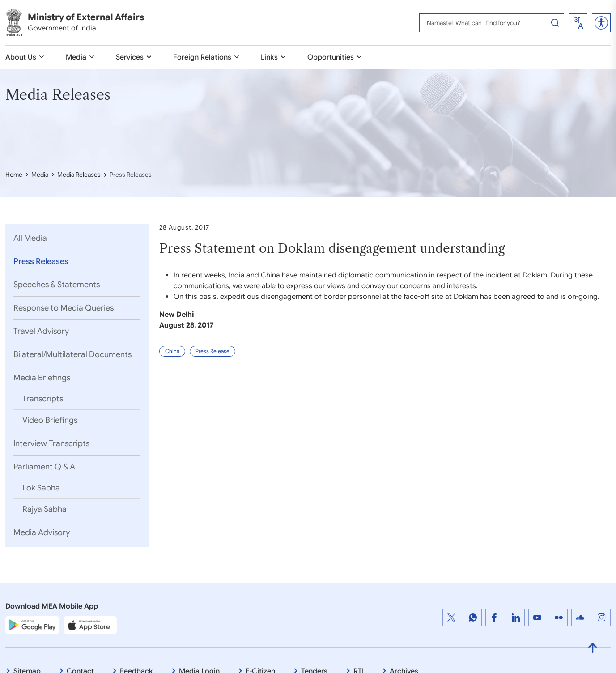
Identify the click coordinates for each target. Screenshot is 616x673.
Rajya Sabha (45, 510)
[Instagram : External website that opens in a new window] (602, 619)
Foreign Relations (202, 57)
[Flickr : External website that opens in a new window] (559, 619)
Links (269, 57)
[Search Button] (555, 23)
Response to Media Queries (64, 309)
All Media (31, 239)
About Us (21, 57)
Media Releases (79, 175)
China (172, 366)
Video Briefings (51, 421)
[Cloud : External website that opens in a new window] (580, 619)
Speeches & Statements (57, 285)
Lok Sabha (42, 489)
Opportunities (331, 57)
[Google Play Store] (32, 626)
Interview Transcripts (52, 444)
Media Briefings (43, 379)
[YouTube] (537, 619)
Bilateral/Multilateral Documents (73, 355)
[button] (601, 23)
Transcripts (44, 400)
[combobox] (578, 23)
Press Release (212, 366)
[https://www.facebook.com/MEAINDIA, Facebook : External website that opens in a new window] (494, 619)
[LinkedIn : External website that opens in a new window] (516, 619)
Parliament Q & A (45, 468)
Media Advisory (42, 533)
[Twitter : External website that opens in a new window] (451, 619)
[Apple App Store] (90, 626)
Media (76, 57)
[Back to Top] (593, 650)
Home (14, 175)
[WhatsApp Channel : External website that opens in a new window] (473, 619)
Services (130, 57)
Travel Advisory (42, 332)
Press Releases (42, 262)
